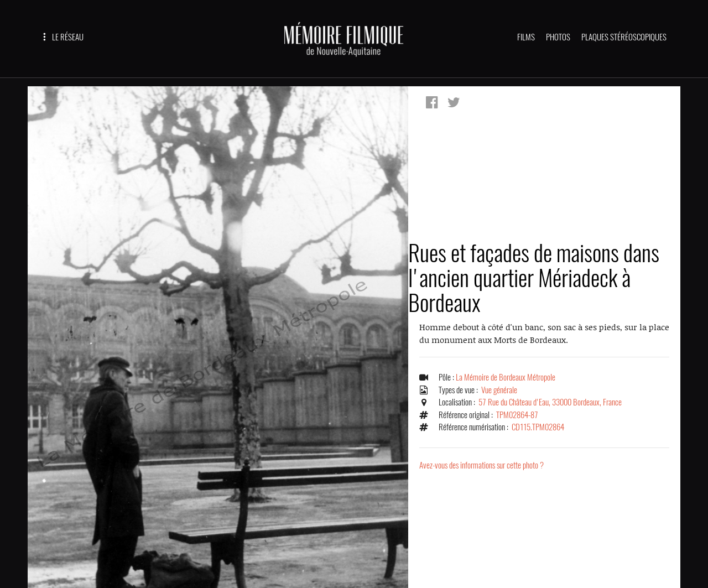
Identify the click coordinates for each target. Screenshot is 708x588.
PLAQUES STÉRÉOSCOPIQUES (624, 37)
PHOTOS (558, 37)
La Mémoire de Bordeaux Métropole (506, 377)
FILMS (526, 37)
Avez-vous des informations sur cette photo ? (481, 465)
